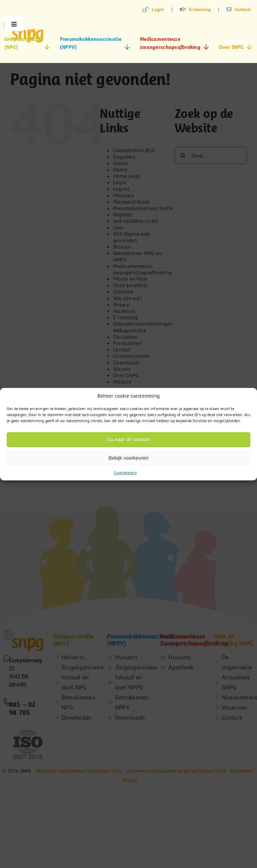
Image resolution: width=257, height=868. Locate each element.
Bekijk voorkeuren (128, 458)
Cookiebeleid (125, 472)
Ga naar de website (128, 439)
